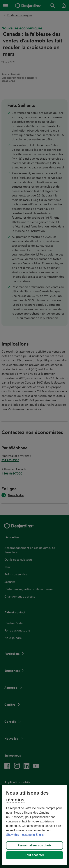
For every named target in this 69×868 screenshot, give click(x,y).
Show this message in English (26, 835)
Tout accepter (35, 855)
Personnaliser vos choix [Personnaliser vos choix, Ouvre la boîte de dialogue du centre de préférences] (34, 845)
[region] (34, 825)
